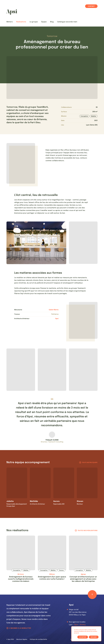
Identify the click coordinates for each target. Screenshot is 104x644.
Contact (91, 6)
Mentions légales (22, 639)
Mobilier (94, 116)
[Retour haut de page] (92, 595)
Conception (84, 116)
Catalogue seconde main (67, 22)
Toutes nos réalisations (88, 531)
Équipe (44, 22)
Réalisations (21, 22)
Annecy (83, 625)
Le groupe (34, 22)
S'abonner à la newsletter (20, 628)
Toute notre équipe (90, 463)
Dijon (76, 625)
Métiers (10, 22)
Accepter (83, 637)
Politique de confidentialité (38, 639)
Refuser (94, 637)
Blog (52, 22)
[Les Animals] (12, 12)
